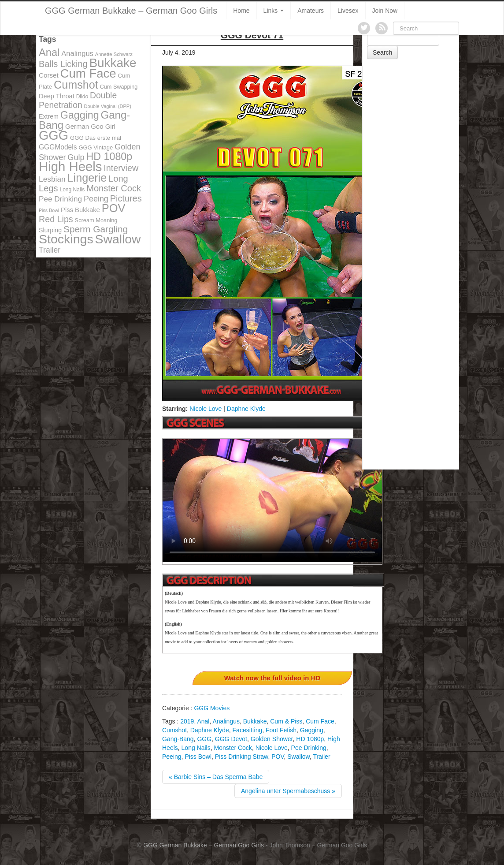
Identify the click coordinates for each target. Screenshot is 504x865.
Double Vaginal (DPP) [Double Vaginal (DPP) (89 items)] (108, 106)
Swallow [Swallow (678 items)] (118, 239)
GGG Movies (212, 708)
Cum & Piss (286, 721)
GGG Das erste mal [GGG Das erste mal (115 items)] (96, 138)
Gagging (312, 730)
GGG (204, 739)
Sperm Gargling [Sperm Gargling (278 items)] (96, 229)
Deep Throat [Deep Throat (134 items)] (57, 96)
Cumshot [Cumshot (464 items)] (76, 85)
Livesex (348, 11)
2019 (187, 721)
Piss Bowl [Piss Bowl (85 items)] (49, 210)
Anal (203, 721)
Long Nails (196, 748)
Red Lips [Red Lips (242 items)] (56, 219)
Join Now (385, 11)
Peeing (172, 757)
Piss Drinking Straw (242, 757)
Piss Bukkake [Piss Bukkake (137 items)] (80, 210)
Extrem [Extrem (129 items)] (49, 116)
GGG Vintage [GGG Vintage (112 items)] (96, 147)
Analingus (226, 721)
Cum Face (320, 721)
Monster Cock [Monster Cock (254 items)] (114, 188)
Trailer (321, 757)
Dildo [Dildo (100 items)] (82, 97)
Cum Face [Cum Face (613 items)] (88, 73)
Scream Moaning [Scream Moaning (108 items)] (96, 220)
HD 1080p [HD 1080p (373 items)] (109, 157)
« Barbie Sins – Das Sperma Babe (216, 777)
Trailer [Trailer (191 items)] (50, 250)
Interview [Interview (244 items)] (121, 168)
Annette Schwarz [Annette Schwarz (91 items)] (114, 54)
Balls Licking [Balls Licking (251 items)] (63, 64)
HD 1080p (310, 739)
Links (274, 11)
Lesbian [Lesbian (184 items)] (52, 179)
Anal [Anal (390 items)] (49, 52)
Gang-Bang (178, 739)
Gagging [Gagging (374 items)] (80, 115)
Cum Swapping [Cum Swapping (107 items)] (119, 87)
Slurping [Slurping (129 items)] (50, 230)
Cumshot (174, 730)
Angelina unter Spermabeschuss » (288, 791)
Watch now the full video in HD (272, 678)
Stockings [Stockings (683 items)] (66, 239)
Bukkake (255, 721)
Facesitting (248, 730)
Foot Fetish (281, 730)
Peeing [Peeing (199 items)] (96, 199)
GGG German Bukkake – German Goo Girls (131, 11)
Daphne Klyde (246, 409)
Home (241, 11)
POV (278, 757)
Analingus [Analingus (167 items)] (77, 54)
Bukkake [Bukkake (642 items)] (113, 63)
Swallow (298, 757)
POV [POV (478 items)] (114, 208)
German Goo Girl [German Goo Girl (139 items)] (90, 126)
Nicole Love (206, 409)
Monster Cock (233, 748)
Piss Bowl (198, 757)
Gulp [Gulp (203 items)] (76, 157)
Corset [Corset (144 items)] (49, 75)
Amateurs (311, 11)
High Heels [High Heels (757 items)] (70, 166)
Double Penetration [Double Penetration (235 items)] (78, 100)
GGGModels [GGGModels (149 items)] (58, 147)
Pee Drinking (309, 748)
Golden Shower (272, 739)
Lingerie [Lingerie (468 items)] (87, 178)
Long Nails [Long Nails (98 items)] (72, 190)
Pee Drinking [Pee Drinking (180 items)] (60, 199)
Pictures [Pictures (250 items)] (126, 198)
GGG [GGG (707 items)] (54, 135)
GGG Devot (231, 739)
